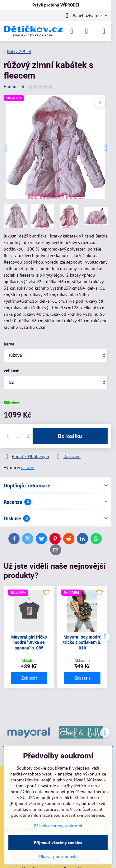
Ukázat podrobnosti (58, 857)
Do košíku (70, 436)
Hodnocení (14, 87)
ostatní (28, 468)
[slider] (40, 87)
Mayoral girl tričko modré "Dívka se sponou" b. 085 (29, 642)
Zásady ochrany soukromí (58, 826)
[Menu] (104, 31)
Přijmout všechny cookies (58, 843)
